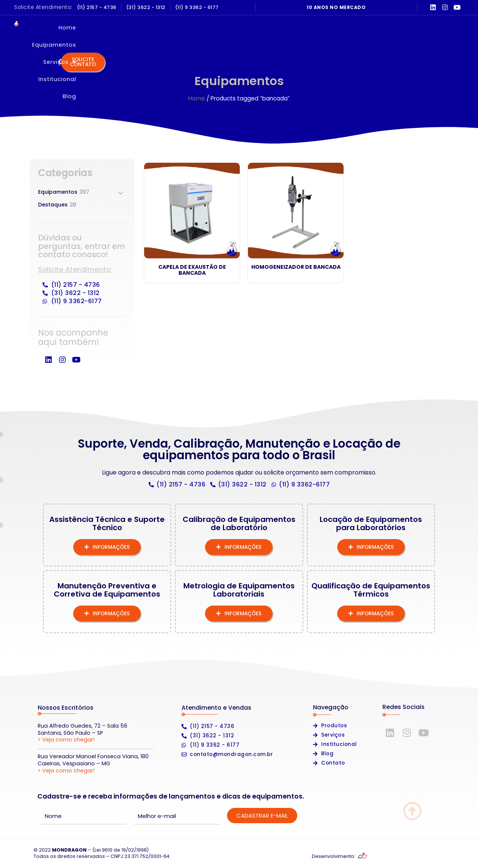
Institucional (314, 28)
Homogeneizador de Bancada (296, 267)
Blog (354, 28)
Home (164, 28)
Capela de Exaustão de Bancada (192, 270)
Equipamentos (210, 28)
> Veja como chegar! (66, 740)
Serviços (264, 28)
